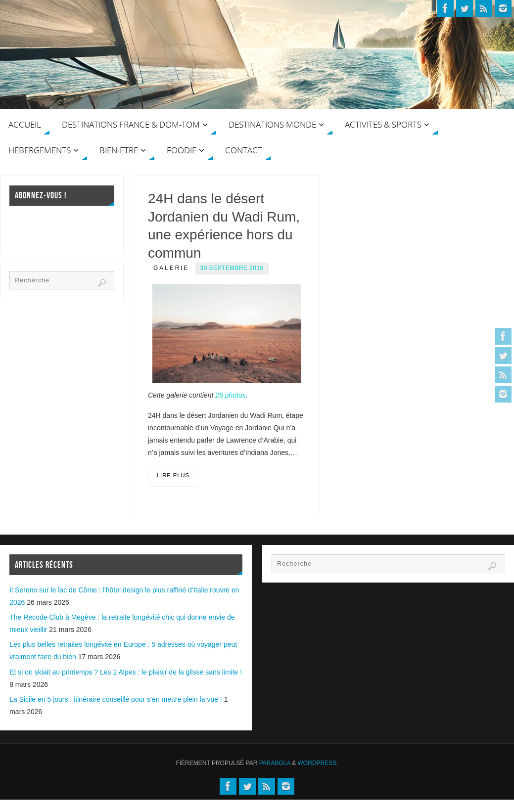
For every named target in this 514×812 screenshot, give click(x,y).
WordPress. (318, 763)
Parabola (275, 763)
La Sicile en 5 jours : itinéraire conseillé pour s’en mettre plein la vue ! (116, 699)
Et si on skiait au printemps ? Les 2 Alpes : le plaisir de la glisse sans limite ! (126, 672)
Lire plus (173, 475)
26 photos (231, 395)
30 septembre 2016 (232, 268)
